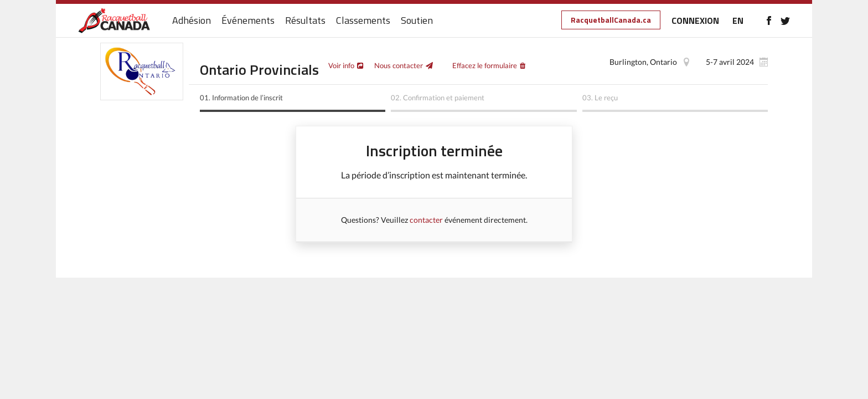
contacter (426, 220)
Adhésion (192, 21)
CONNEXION (695, 21)
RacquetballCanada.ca (611, 20)
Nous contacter (399, 65)
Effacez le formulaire (485, 65)
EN (738, 21)
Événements (248, 21)
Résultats (305, 21)
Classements (363, 21)
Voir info (341, 65)
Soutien (417, 21)
